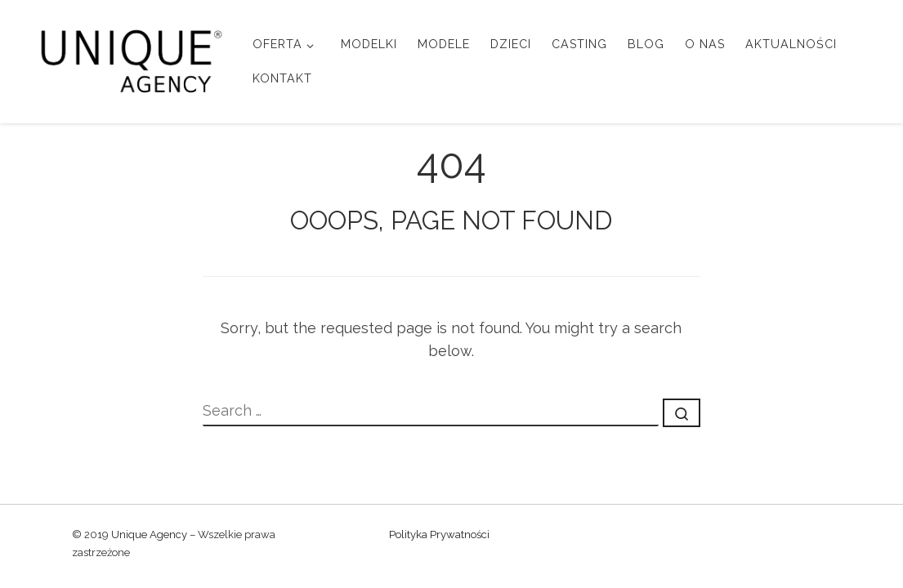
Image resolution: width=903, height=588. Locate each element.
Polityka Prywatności (439, 535)
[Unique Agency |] (126, 59)
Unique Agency (149, 535)
